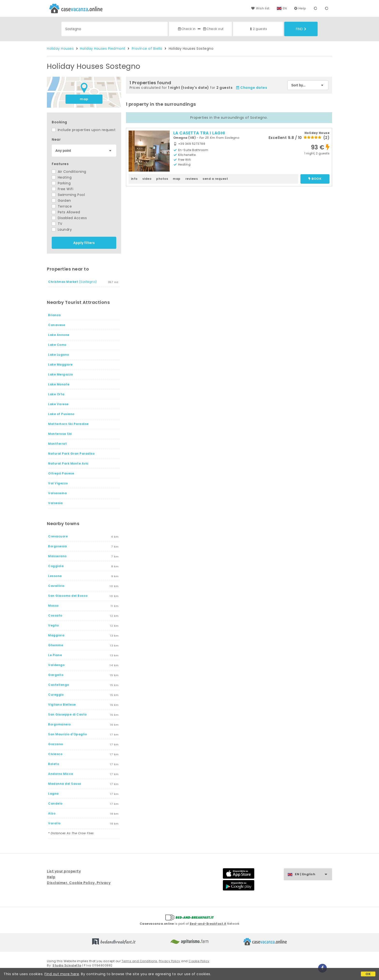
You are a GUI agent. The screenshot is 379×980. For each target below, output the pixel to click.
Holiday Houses (60, 49)
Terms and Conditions (139, 961)
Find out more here (62, 974)
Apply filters (84, 243)
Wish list (260, 8)
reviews (192, 179)
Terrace (62, 206)
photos (162, 179)
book (315, 179)
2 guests (258, 29)
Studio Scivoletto (67, 965)
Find (301, 29)
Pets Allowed (66, 212)
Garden (61, 201)
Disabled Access (69, 218)
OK (368, 974)
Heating (62, 177)
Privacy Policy (170, 961)
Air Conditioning (69, 172)
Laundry (62, 229)
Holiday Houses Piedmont (103, 49)
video (147, 179)
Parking (61, 183)
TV (57, 224)
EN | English (313, 874)
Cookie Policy (199, 961)
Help (300, 8)
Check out (213, 29)
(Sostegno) (73, 282)
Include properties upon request (84, 130)
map (84, 99)
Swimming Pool (68, 195)
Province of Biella (147, 49)
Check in (187, 29)
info (134, 179)
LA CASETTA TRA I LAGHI (199, 133)
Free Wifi (62, 189)
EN (285, 8)
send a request (215, 179)
